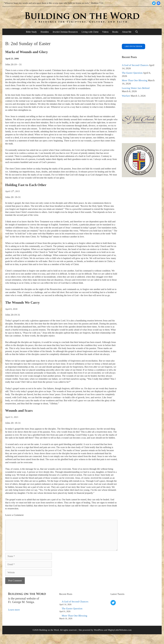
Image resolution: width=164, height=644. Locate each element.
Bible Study (31, 32)
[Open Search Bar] (137, 32)
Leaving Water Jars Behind (136, 88)
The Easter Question (132, 73)
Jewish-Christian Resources (65, 32)
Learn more (14, 610)
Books (115, 32)
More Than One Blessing (135, 80)
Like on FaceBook (134, 46)
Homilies (45, 32)
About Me (127, 32)
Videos (105, 32)
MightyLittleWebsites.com (120, 630)
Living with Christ (90, 32)
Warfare (126, 96)
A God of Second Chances (135, 65)
